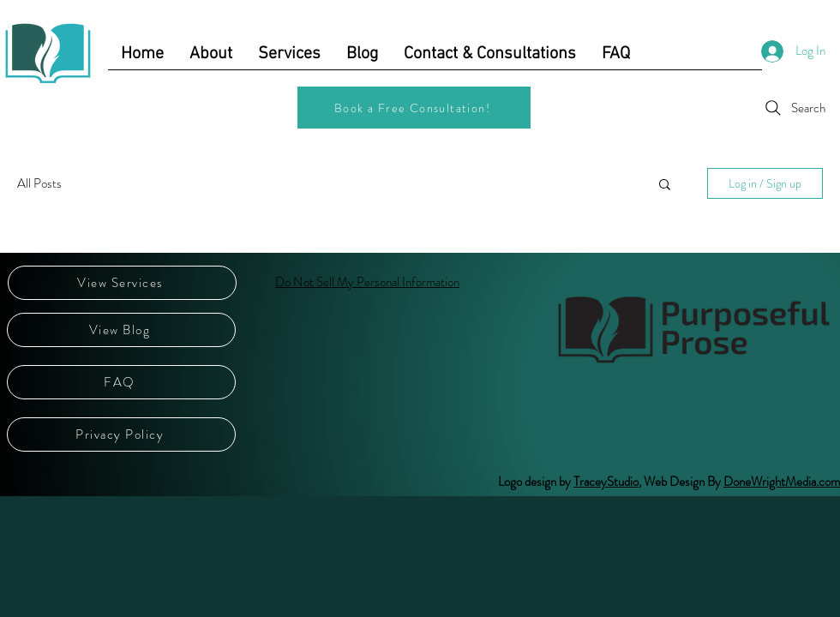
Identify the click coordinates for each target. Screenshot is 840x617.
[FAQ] (121, 382)
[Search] (794, 108)
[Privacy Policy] (121, 434)
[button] (665, 186)
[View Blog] (121, 330)
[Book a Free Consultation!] (414, 108)
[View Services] (122, 283)
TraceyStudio (606, 482)
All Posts (39, 184)
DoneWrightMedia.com (782, 482)
